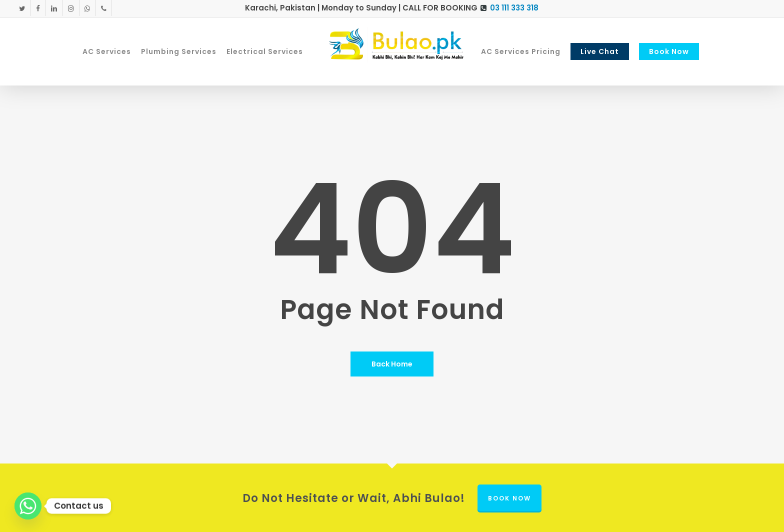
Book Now (509, 498)
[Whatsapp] (28, 506)
